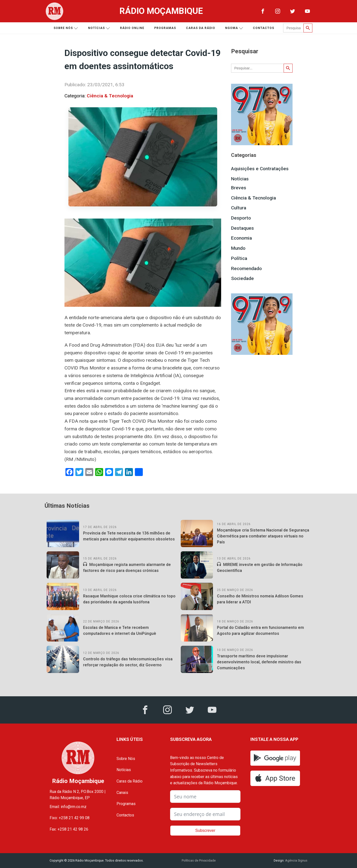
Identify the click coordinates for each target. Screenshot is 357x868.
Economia (241, 238)
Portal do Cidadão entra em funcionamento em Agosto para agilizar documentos (260, 630)
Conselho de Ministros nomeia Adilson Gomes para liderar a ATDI (260, 599)
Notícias (99, 28)
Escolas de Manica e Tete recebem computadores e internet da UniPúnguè (120, 630)
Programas (165, 28)
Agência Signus (296, 860)
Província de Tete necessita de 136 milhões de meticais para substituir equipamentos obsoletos (129, 536)
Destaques (242, 228)
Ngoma (234, 28)
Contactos (264, 28)
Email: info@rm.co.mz (68, 807)
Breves (239, 188)
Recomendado (246, 268)
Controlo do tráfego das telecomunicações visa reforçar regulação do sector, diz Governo (128, 662)
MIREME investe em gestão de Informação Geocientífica (260, 568)
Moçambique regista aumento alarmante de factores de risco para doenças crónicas (127, 568)
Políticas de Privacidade (199, 860)
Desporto (241, 218)
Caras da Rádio (201, 28)
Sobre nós (66, 28)
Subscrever (205, 830)
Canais (122, 793)
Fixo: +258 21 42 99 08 (70, 818)
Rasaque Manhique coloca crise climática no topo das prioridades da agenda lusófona (129, 599)
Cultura (239, 208)
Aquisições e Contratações (260, 169)
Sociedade (242, 278)
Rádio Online (132, 28)
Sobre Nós (126, 759)
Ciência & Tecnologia (110, 96)
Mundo (238, 248)
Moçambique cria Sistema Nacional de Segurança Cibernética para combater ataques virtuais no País (263, 536)
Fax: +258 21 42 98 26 (69, 829)
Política (239, 258)
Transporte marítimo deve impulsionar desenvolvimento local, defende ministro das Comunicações (259, 662)
